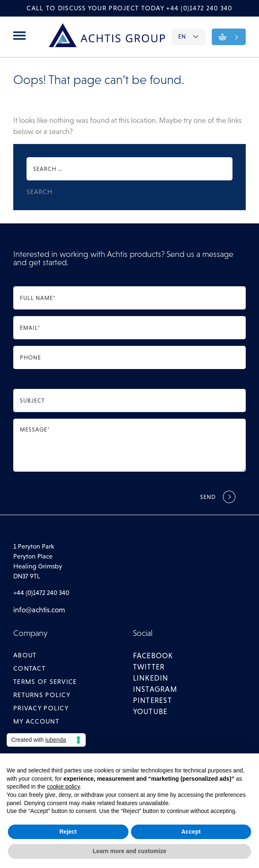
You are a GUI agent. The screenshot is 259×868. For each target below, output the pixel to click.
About (25, 655)
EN (188, 36)
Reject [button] (68, 832)
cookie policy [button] (63, 786)
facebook (153, 656)
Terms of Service (45, 682)
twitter (149, 667)
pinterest (153, 700)
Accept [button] (191, 832)
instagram (155, 689)
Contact (29, 668)
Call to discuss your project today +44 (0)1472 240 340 (129, 8)
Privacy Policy (41, 708)
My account (36, 721)
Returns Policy (42, 695)
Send (208, 497)
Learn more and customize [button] (129, 851)
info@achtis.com (39, 610)
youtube (150, 712)
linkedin (151, 678)
